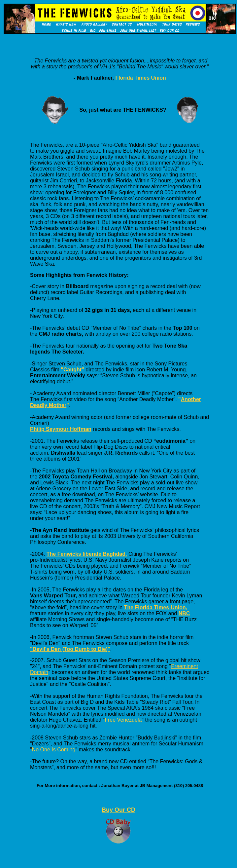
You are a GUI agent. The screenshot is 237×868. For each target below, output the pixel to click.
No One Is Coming (54, 750)
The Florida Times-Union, (156, 607)
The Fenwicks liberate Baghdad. (87, 554)
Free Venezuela (123, 720)
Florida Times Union (141, 78)
